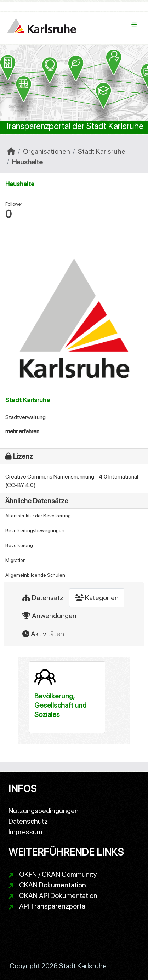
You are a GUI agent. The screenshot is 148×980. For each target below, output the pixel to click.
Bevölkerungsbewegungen (35, 530)
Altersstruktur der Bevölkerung (38, 516)
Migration (16, 560)
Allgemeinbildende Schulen (35, 575)
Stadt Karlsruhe (102, 151)
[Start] (11, 151)
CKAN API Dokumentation (58, 895)
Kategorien (97, 598)
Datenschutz (28, 821)
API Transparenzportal (53, 906)
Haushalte (27, 162)
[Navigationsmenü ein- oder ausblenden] (134, 25)
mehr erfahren (22, 431)
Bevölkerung (19, 545)
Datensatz (43, 598)
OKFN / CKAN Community (58, 874)
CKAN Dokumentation (53, 885)
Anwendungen (49, 616)
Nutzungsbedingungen (44, 811)
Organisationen (47, 151)
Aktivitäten (43, 634)
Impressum (25, 832)
